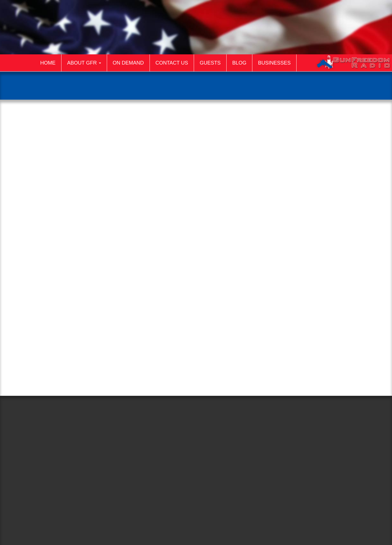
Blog (239, 63)
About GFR (84, 63)
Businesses (274, 63)
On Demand (128, 63)
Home (48, 63)
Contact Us (172, 63)
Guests (210, 63)
